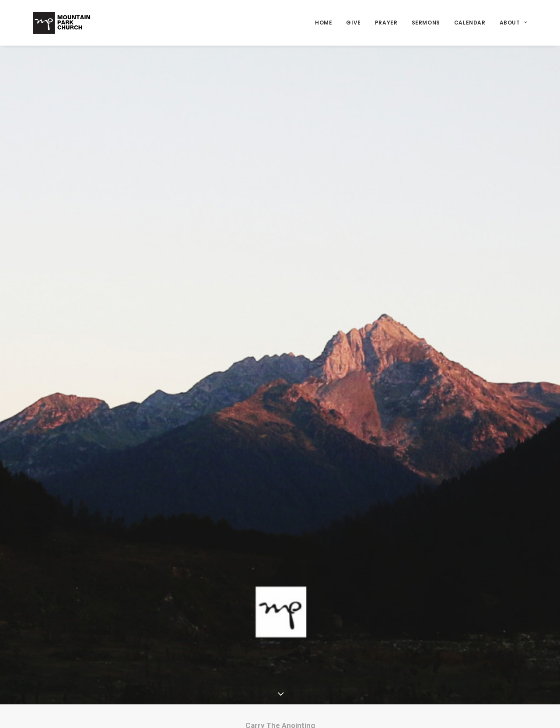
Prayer (386, 23)
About (513, 23)
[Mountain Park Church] (62, 23)
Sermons (426, 23)
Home (324, 23)
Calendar (470, 23)
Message (263, 674)
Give (353, 23)
